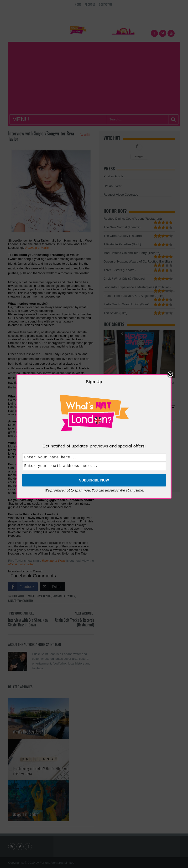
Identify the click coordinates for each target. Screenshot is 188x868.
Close (170, 374)
